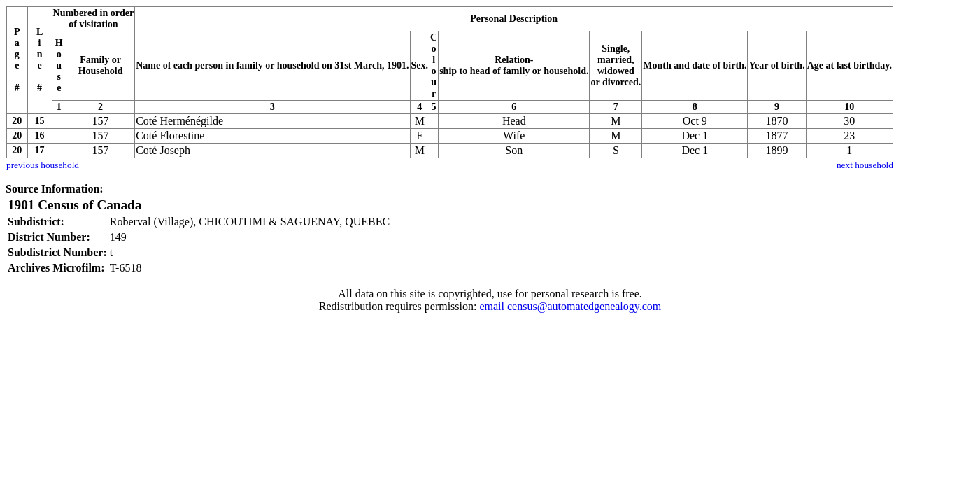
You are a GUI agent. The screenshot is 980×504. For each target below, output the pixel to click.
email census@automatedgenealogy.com (570, 306)
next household (865, 165)
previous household (43, 165)
